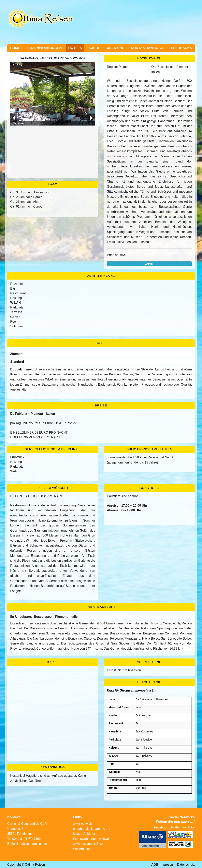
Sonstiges (149, 488)
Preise (101, 405)
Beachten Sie (149, 682)
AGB (155, 865)
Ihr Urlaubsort (101, 607)
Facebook (161, 827)
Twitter (175, 827)
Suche (94, 48)
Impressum (168, 865)
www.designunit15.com (89, 844)
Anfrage (149, 264)
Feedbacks (181, 48)
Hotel (101, 343)
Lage (53, 184)
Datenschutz (186, 865)
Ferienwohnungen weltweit (92, 839)
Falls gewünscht (53, 488)
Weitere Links (83, 849)
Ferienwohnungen (44, 48)
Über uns (115, 48)
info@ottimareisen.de (32, 844)
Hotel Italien (149, 58)
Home (15, 48)
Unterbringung (101, 276)
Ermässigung (53, 767)
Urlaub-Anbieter (84, 834)
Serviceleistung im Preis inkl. (53, 449)
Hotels (75, 48)
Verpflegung (149, 662)
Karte (53, 662)
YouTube (188, 827)
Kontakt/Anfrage (148, 48)
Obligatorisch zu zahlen (149, 449)
